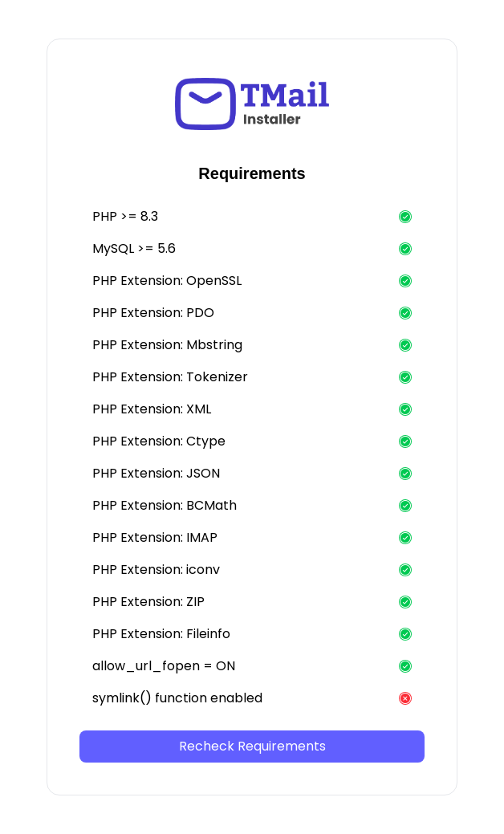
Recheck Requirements (252, 746)
